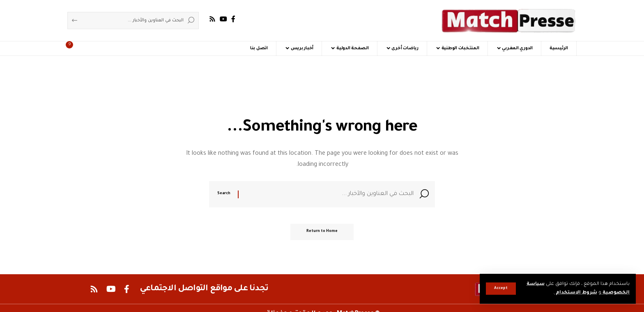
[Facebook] (233, 19)
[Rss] (212, 19)
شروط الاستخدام (576, 293)
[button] (501, 289)
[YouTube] (223, 19)
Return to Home (322, 233)
